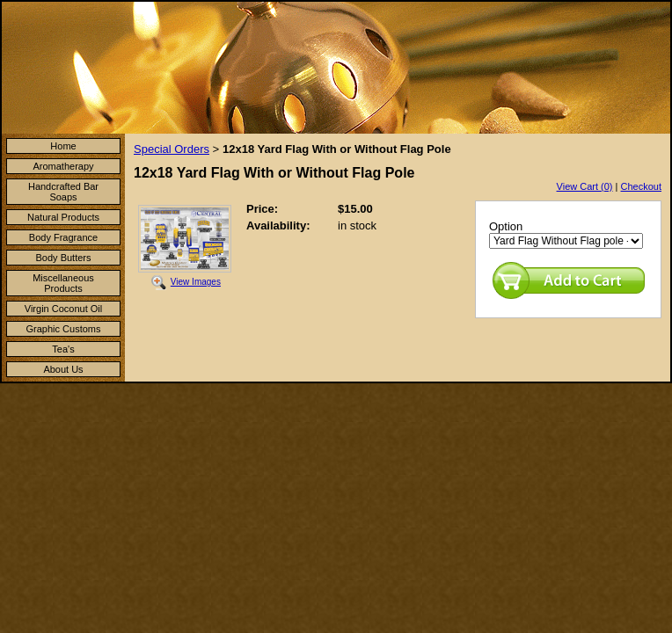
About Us (63, 369)
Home (63, 146)
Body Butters (64, 258)
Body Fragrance (63, 237)
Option (506, 226)
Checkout (641, 186)
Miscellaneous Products (63, 283)
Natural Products (63, 217)
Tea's (63, 349)
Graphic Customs (64, 329)
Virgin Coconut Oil (63, 309)
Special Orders (172, 149)
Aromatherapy (63, 166)
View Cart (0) (585, 186)
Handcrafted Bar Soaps (63, 192)
